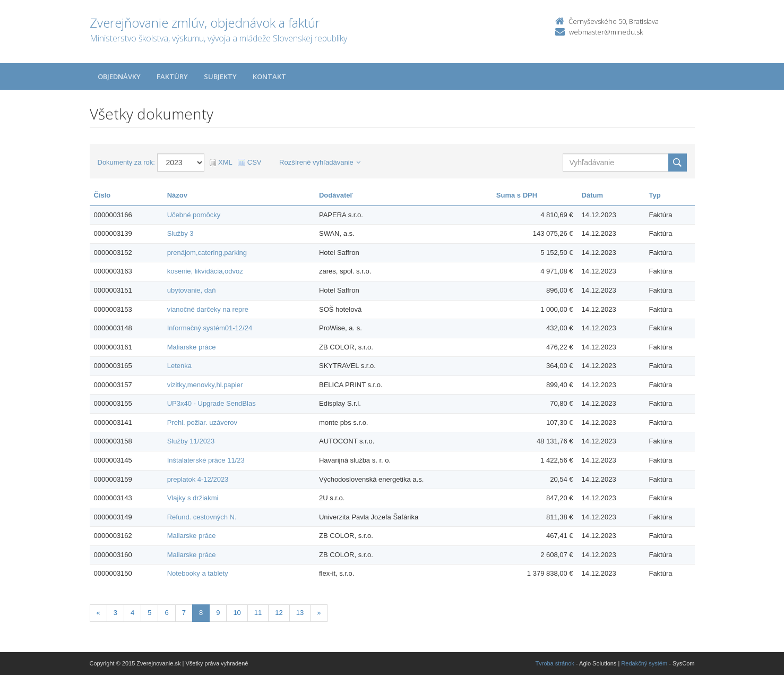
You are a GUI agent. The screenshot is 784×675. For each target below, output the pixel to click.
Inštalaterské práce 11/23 (206, 460)
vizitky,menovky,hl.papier (205, 385)
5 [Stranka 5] (149, 613)
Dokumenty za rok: (126, 162)
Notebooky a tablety (198, 573)
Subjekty (220, 76)
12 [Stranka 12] (279, 613)
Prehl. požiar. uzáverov (202, 422)
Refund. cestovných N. (202, 517)
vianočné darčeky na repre (208, 309)
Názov (177, 195)
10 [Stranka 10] (237, 613)
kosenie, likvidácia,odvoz (205, 271)
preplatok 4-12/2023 (198, 479)
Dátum (592, 195)
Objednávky (119, 76)
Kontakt (269, 76)
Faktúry (172, 76)
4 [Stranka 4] (132, 613)
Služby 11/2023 (191, 441)
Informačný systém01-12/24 (210, 328)
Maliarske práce (192, 347)
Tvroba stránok (555, 663)
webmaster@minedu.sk (606, 32)
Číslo (102, 195)
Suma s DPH (517, 195)
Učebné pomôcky (194, 215)
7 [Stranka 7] (184, 613)
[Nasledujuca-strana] (319, 613)
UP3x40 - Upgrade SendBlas (212, 403)
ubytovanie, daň (192, 290)
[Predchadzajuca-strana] (98, 613)
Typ (654, 195)
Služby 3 (180, 233)
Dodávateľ (336, 195)
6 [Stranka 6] (166, 613)
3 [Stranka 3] (115, 613)
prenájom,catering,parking (207, 253)
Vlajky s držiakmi (193, 498)
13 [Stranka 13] (300, 613)
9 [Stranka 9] (218, 613)
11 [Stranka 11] (258, 613)
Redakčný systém (644, 663)
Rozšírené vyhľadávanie (320, 162)
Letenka (179, 366)
